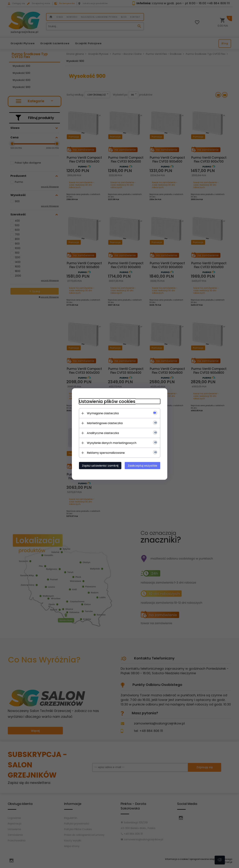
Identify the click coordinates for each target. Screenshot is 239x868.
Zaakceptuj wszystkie (142, 466)
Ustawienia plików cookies (107, 401)
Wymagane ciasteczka (103, 413)
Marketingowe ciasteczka (105, 423)
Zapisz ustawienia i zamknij (100, 466)
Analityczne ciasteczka (103, 433)
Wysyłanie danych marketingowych (112, 443)
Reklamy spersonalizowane (106, 453)
